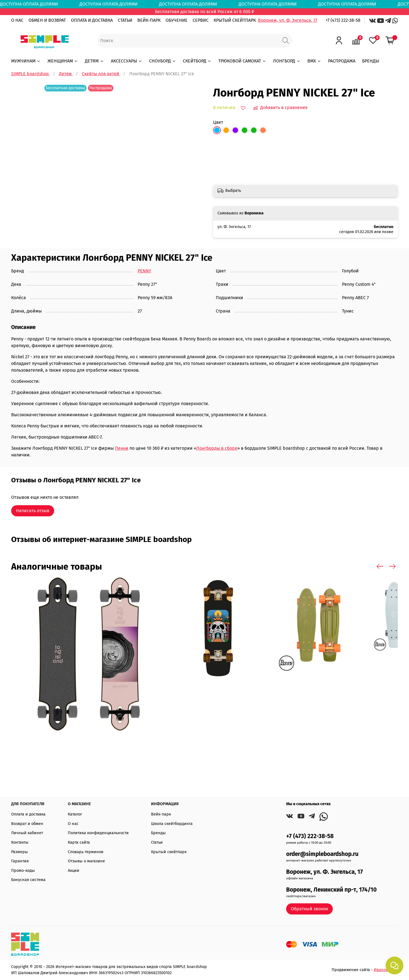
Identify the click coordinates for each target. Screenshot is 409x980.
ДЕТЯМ (94, 61)
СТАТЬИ (125, 20)
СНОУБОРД (163, 61)
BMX (314, 61)
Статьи (157, 842)
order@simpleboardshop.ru (322, 854)
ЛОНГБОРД (287, 61)
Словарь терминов (86, 852)
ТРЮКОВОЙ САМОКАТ (242, 61)
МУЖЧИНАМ (26, 61)
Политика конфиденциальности (98, 833)
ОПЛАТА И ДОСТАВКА (92, 20)
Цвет (218, 122)
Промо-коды (23, 871)
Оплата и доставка (28, 814)
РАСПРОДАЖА (342, 61)
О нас (73, 824)
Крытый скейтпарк (169, 852)
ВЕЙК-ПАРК (149, 20)
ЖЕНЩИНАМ (63, 61)
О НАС (17, 20)
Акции (74, 871)
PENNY (144, 271)
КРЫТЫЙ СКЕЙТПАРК (235, 20)
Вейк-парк (161, 814)
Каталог (75, 814)
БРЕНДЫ (371, 61)
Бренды (158, 833)
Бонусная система (28, 880)
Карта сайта (79, 842)
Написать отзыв (33, 511)
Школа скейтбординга (172, 824)
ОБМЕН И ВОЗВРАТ (47, 20)
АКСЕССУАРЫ (127, 61)
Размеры (20, 852)
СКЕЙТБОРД (197, 61)
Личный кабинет (27, 833)
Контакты (20, 842)
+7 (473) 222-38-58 (343, 20)
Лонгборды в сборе (217, 448)
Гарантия (20, 861)
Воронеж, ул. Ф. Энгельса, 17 (288, 20)
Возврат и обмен (27, 824)
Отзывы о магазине (86, 861)
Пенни (122, 448)
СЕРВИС (201, 20)
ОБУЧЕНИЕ (177, 20)
